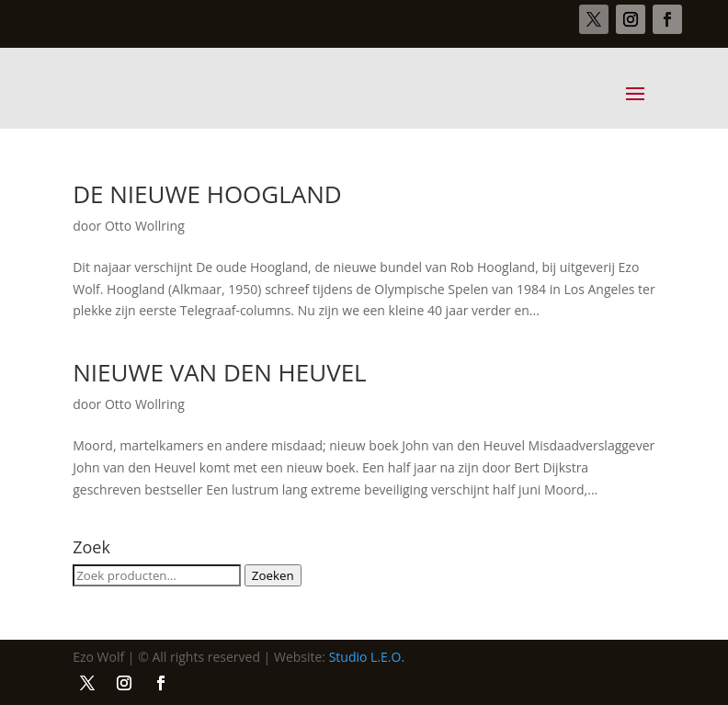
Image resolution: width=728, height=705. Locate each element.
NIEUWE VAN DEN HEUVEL (219, 372)
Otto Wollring (145, 226)
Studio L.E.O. (367, 657)
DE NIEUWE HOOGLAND (207, 194)
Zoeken (273, 575)
